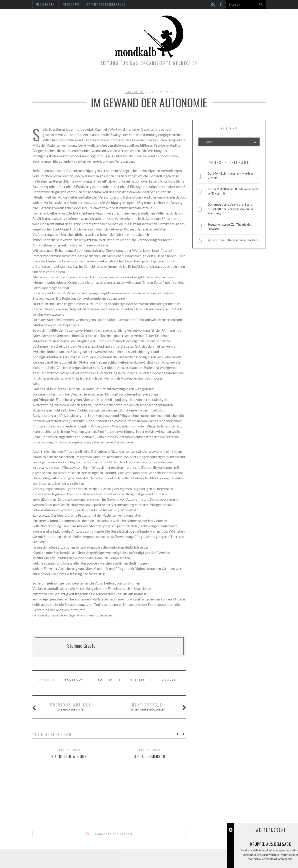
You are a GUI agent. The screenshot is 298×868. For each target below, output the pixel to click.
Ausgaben (121, 79)
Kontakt (179, 79)
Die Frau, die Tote (67, 707)
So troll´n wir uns (69, 756)
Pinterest (136, 680)
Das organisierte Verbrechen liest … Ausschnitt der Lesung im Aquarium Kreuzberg (230, 209)
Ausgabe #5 (135, 92)
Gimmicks (151, 79)
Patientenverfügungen (152, 707)
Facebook (74, 680)
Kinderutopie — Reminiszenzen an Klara (233, 240)
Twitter (105, 680)
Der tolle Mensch (149, 756)
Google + (170, 680)
